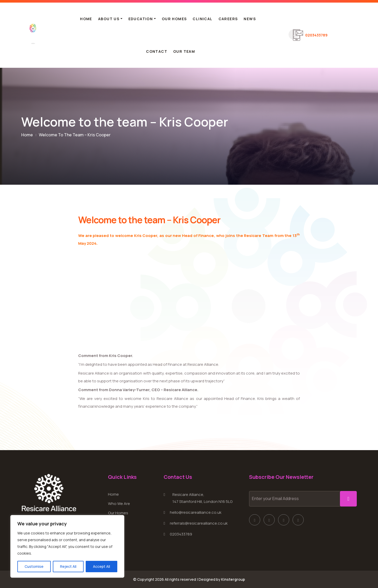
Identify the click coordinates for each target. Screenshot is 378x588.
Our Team (184, 51)
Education (141, 19)
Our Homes (174, 19)
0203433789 (316, 35)
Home (86, 19)
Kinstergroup (233, 579)
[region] (67, 546)
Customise (34, 566)
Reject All (68, 566)
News (250, 19)
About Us (109, 19)
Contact (157, 51)
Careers (228, 19)
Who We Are (119, 504)
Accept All (101, 566)
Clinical (202, 19)
